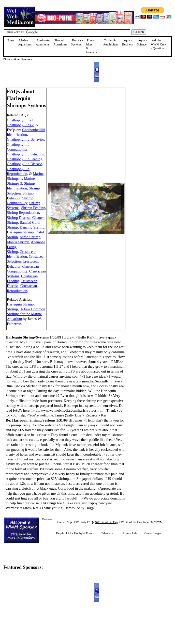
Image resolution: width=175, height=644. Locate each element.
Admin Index (131, 533)
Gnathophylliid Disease (24, 164)
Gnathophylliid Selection (26, 154)
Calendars (107, 533)
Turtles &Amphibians (111, 42)
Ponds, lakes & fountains (92, 46)
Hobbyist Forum (84, 533)
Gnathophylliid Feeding (25, 159)
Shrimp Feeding (33, 208)
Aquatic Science (142, 42)
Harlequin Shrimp (20, 232)
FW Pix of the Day (131, 522)
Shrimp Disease (19, 218)
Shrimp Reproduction (23, 213)
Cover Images (153, 533)
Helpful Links (64, 533)
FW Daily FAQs (84, 522)
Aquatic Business (128, 42)
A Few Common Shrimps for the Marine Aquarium (26, 314)
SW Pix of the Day (107, 522)
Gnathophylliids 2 (20, 125)
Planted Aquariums (60, 42)
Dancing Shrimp (32, 227)
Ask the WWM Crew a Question (159, 44)
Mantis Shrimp (18, 242)
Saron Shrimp (30, 237)
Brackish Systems (77, 42)
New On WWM (153, 522)
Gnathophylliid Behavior (25, 139)
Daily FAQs (64, 522)
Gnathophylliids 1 (20, 120)
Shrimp (12, 309)
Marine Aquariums (25, 42)
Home (10, 40)
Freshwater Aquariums (43, 42)
